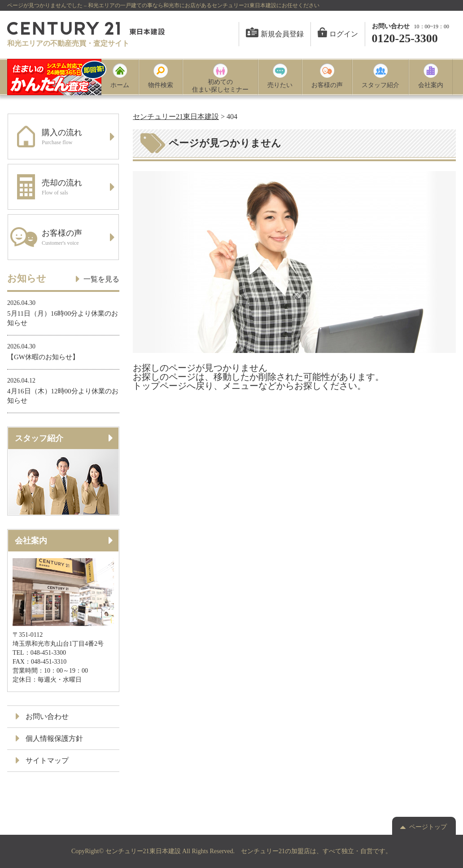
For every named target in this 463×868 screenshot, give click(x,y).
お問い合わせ (42, 716)
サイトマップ (42, 760)
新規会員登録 (275, 34)
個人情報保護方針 (50, 738)
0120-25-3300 (405, 38)
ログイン (338, 34)
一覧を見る (98, 279)
